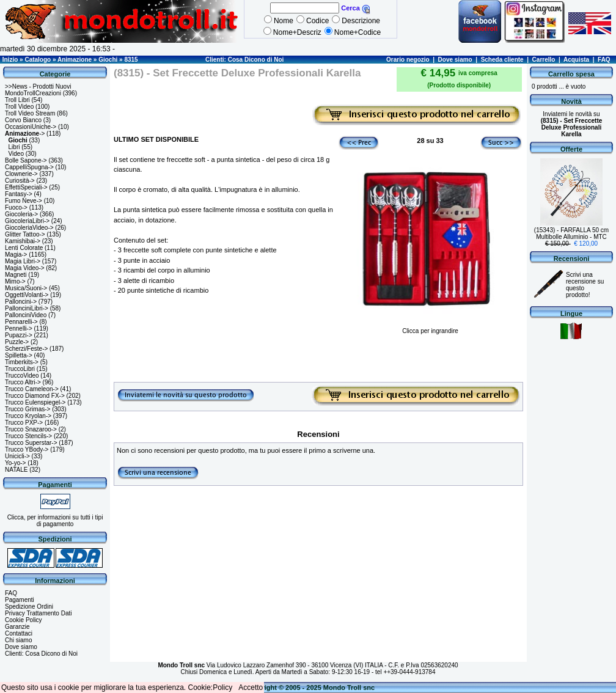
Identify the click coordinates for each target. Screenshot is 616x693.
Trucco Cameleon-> (32, 389)
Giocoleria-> (21, 214)
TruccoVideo (22, 376)
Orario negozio (408, 60)
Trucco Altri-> (23, 382)
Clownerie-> (21, 174)
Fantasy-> (19, 194)
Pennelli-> (19, 328)
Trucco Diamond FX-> (35, 396)
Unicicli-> (17, 456)
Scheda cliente (502, 60)
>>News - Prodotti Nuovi (38, 86)
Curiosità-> (20, 181)
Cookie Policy (24, 620)
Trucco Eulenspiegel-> (35, 402)
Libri (14, 147)
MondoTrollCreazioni (33, 93)
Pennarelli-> (21, 322)
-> (25, 134)
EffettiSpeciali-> (26, 187)
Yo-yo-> (15, 463)
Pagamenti (20, 600)
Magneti (16, 275)
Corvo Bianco (23, 120)
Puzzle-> (17, 342)
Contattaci (19, 633)
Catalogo (38, 60)
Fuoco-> (16, 207)
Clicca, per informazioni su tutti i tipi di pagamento (55, 521)
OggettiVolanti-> (27, 295)
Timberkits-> (22, 362)
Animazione (75, 60)
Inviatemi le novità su (572, 124)
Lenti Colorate (24, 248)
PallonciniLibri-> (27, 308)
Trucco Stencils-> (28, 436)
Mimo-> (15, 281)
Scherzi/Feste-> (26, 349)
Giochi (108, 60)
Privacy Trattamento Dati (38, 613)
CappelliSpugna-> (29, 167)
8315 (131, 60)
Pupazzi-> (19, 335)
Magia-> (16, 255)
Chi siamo (18, 640)
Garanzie (17, 627)
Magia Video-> (25, 268)
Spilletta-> (19, 355)
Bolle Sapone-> (26, 160)
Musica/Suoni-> (26, 288)
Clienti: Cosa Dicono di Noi (244, 60)
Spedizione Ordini (29, 607)
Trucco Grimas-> (28, 409)
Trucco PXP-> (24, 423)
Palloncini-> (21, 302)
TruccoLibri (20, 369)
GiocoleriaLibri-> (27, 221)
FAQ (604, 60)
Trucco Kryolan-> (28, 416)
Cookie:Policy (211, 687)
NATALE (16, 470)
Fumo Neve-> (24, 201)
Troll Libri (17, 100)
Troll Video (19, 107)
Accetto (251, 687)
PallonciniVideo (26, 315)
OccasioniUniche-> (31, 127)
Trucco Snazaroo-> (31, 429)
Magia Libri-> (23, 261)
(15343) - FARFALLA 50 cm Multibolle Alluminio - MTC (571, 233)
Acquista (576, 60)
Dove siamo (455, 60)
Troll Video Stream (30, 113)
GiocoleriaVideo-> (29, 228)
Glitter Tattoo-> (25, 234)
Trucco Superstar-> (31, 443)
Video (16, 154)
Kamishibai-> (23, 241)
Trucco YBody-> (27, 449)
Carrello (544, 60)
